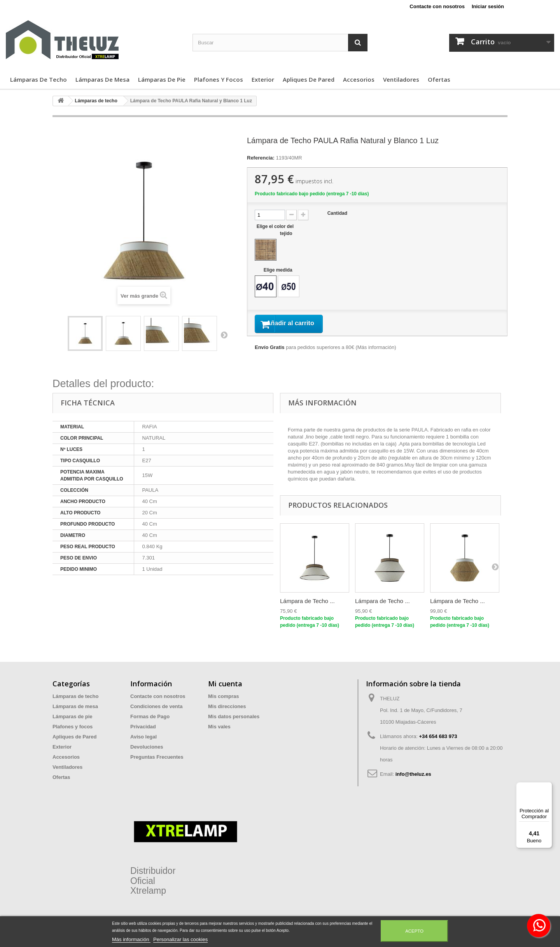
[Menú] (548, 787)
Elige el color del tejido (275, 230)
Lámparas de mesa (102, 79)
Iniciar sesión (488, 6)
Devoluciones (147, 749)
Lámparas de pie (162, 79)
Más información (376, 349)
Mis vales (219, 729)
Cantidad (337, 213)
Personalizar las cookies (180, 939)
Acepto (414, 931)
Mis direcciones (227, 709)
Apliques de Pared (309, 79)
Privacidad (143, 729)
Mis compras (223, 699)
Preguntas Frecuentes (157, 759)
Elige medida (279, 270)
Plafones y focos (219, 79)
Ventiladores (401, 79)
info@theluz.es (413, 776)
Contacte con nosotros (437, 6)
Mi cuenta (225, 686)
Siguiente (224, 335)
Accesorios (359, 79)
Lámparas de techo (38, 79)
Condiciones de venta (156, 709)
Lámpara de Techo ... (307, 603)
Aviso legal (143, 739)
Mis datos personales (234, 719)
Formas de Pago (150, 719)
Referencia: (261, 158)
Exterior (263, 79)
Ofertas (439, 79)
